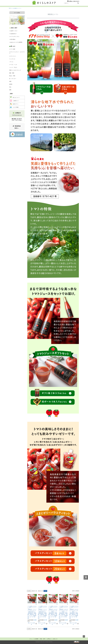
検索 (78, 3)
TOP (10, 8)
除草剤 (11, 84)
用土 (10, 87)
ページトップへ (84, 636)
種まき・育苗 (12, 76)
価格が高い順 (41, 591)
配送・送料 (43, 639)
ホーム (30, 639)
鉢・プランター (13, 79)
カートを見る (17, 13)
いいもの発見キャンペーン (16, 8)
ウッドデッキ (12, 59)
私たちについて (15, 97)
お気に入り (56, 639)
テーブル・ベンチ (13, 65)
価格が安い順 (35, 591)
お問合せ (49, 639)
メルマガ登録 (14, 107)
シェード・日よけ (13, 67)
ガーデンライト (13, 56)
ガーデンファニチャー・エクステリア (17, 53)
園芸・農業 (12, 73)
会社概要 (36, 639)
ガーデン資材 (12, 49)
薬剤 (10, 81)
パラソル (11, 62)
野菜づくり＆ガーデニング (15, 70)
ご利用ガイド (14, 101)
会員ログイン (14, 104)
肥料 (10, 90)
